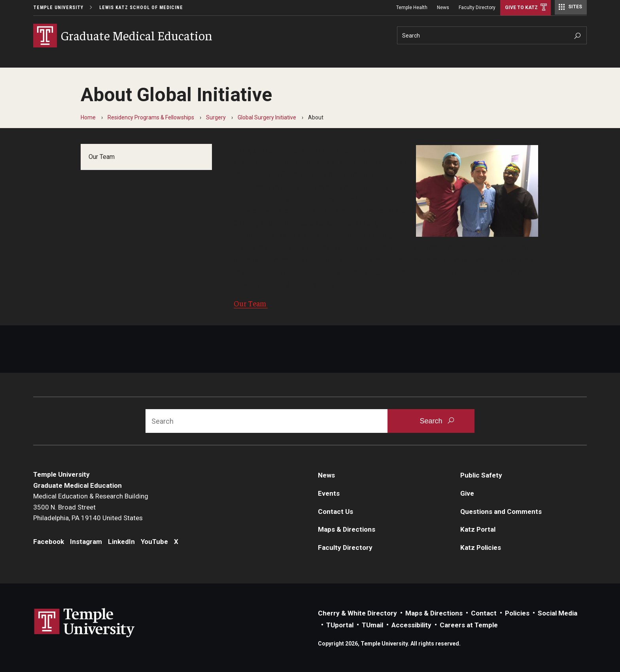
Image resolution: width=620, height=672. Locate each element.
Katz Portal (478, 529)
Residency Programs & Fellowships (151, 117)
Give (467, 493)
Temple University (58, 8)
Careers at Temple (469, 625)
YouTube (154, 542)
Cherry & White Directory (357, 613)
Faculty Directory (477, 8)
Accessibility (411, 625)
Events (329, 493)
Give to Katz (521, 8)
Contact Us (336, 512)
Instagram (86, 542)
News (443, 8)
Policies (517, 613)
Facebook (49, 542)
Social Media (558, 613)
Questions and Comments (501, 512)
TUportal (340, 625)
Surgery (216, 117)
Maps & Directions (347, 529)
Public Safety (481, 475)
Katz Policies (481, 547)
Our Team (102, 157)
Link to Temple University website (85, 623)
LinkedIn (121, 542)
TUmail (372, 625)
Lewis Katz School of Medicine (141, 8)
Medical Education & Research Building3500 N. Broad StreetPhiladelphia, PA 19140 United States (91, 507)
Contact (484, 613)
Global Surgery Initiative (267, 117)
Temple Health (412, 8)
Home (88, 117)
